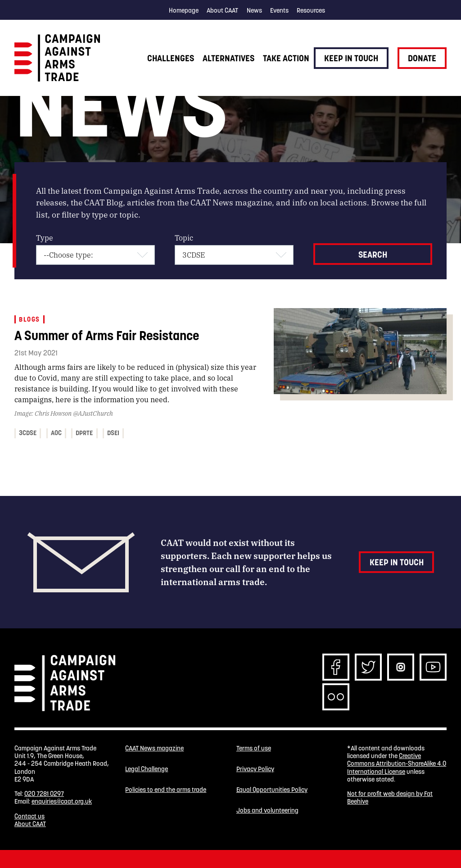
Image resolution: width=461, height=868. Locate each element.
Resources (311, 10)
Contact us (29, 816)
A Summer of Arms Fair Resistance (107, 335)
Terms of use (254, 748)
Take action (286, 58)
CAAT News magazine (154, 748)
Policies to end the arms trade (166, 790)
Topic (184, 238)
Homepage (184, 10)
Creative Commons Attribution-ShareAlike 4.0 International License (397, 764)
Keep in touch (351, 58)
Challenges (171, 58)
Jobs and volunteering (267, 811)
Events (279, 10)
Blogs (29, 319)
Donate (422, 58)
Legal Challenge (147, 769)
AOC (56, 433)
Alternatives (228, 58)
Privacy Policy (255, 769)
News (254, 10)
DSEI (113, 433)
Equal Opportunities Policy (272, 790)
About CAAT (222, 10)
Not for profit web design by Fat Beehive (390, 798)
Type (45, 238)
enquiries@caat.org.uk (62, 801)
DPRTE (84, 433)
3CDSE (28, 433)
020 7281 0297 (44, 794)
